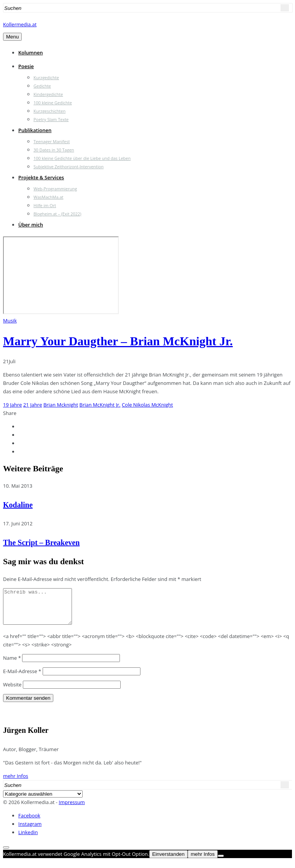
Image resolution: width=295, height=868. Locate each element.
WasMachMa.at (48, 197)
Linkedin (28, 839)
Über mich (31, 225)
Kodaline (18, 505)
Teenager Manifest (52, 141)
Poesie (26, 66)
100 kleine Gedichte (53, 103)
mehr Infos (16, 783)
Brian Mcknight (61, 405)
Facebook (29, 822)
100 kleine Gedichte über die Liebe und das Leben (82, 158)
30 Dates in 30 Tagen (54, 150)
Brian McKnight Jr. (100, 405)
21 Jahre (33, 405)
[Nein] (221, 863)
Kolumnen (31, 53)
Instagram (30, 831)
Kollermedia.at (20, 24)
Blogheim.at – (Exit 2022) (57, 214)
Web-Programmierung (55, 189)
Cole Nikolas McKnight (147, 405)
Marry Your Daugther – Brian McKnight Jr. (118, 341)
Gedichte (42, 86)
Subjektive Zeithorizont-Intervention (69, 167)
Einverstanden (168, 861)
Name (12, 665)
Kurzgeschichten (49, 111)
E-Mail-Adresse (22, 678)
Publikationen (35, 130)
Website (12, 691)
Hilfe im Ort (45, 205)
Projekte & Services (41, 177)
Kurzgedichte (46, 77)
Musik (10, 321)
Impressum (72, 809)
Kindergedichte (48, 94)
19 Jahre (13, 405)
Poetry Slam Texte (51, 119)
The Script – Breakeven (41, 542)
